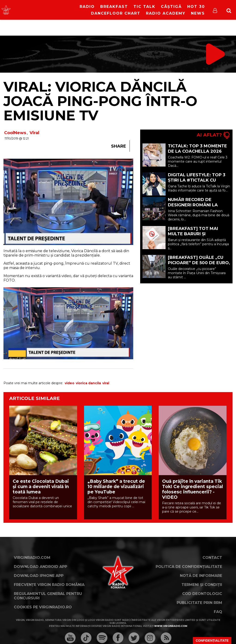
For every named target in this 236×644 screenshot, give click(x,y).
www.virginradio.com (171, 626)
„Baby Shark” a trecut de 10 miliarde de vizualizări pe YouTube (116, 487)
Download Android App (41, 567)
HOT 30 (196, 7)
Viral (34, 133)
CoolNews (15, 133)
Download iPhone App (39, 576)
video (70, 383)
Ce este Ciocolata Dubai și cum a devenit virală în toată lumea (41, 487)
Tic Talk (144, 7)
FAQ (218, 612)
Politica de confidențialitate (189, 567)
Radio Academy (166, 13)
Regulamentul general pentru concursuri (48, 596)
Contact (212, 558)
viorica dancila (88, 383)
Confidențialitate (212, 641)
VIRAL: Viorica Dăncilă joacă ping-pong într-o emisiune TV (100, 101)
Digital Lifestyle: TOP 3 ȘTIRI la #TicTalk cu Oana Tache (197, 180)
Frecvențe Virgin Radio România (49, 585)
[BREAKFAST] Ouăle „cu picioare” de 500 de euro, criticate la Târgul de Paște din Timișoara (199, 265)
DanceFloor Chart (116, 13)
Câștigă (171, 7)
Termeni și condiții (202, 585)
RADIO (87, 7)
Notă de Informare (201, 576)
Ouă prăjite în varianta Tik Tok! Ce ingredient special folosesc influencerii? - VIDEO (192, 489)
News (198, 13)
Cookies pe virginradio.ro (43, 607)
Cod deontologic (202, 594)
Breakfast (114, 7)
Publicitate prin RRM (199, 603)
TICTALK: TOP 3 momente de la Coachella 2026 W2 (197, 151)
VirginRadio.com (32, 558)
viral (106, 383)
